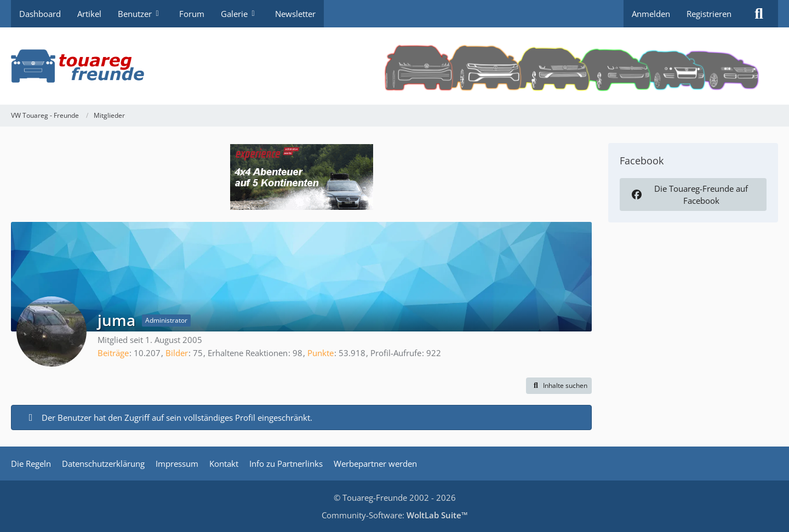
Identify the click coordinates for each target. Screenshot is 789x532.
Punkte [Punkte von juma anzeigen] (321, 353)
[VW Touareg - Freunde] (395, 66)
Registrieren (709, 14)
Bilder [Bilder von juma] (177, 353)
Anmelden (651, 14)
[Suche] (759, 14)
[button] (559, 386)
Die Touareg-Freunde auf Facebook (689, 195)
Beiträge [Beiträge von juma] (113, 353)
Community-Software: (395, 515)
